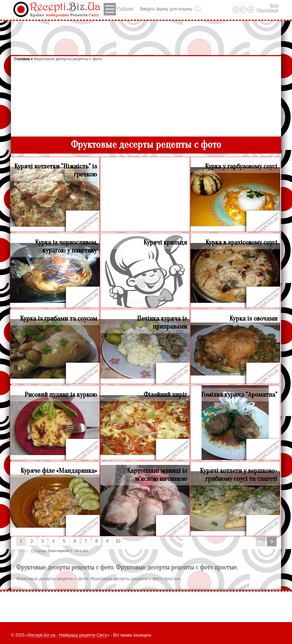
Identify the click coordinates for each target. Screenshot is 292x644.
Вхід (274, 5)
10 (118, 541)
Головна (22, 59)
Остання (38, 551)
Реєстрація (267, 10)
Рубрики (118, 9)
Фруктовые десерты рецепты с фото (68, 59)
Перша (22, 551)
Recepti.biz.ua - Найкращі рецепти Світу (68, 635)
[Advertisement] (146, 35)
